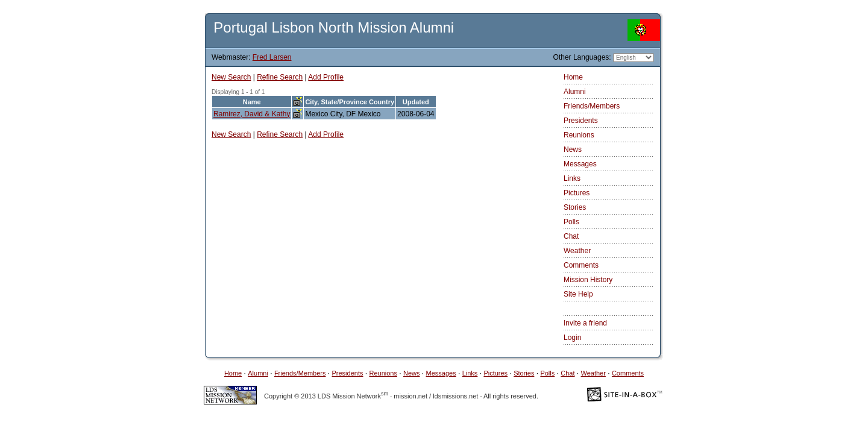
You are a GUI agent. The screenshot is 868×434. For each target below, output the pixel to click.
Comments (581, 265)
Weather (577, 251)
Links (572, 178)
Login (572, 338)
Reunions (579, 135)
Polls (571, 222)
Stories (575, 207)
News (573, 149)
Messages (580, 164)
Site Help (578, 294)
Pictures (577, 193)
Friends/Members (592, 106)
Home (573, 77)
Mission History (588, 280)
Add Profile (326, 77)
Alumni (575, 92)
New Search (231, 77)
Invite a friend (585, 323)
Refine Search (280, 77)
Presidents (581, 121)
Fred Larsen (272, 57)
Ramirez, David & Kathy (252, 114)
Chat (571, 236)
